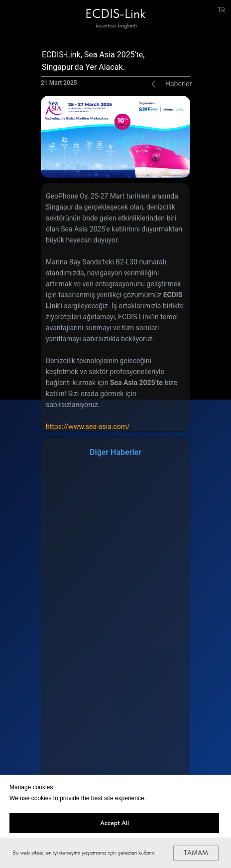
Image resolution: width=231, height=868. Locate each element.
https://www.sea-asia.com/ (88, 427)
